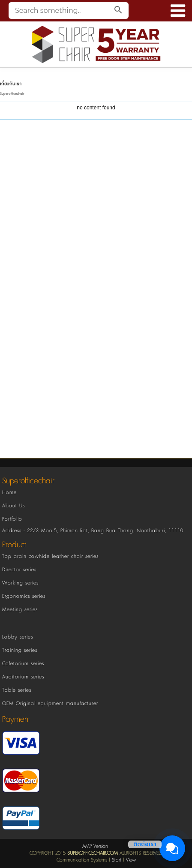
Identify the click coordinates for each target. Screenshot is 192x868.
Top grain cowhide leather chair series (50, 556)
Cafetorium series (23, 664)
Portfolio (12, 519)
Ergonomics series (24, 596)
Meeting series (20, 610)
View (131, 860)
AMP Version (95, 846)
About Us (13, 506)
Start (117, 860)
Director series (19, 570)
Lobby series (18, 637)
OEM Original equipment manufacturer (50, 704)
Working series (20, 583)
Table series (17, 690)
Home (9, 493)
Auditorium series (23, 677)
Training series (20, 650)
